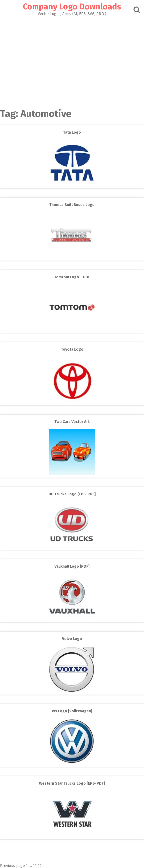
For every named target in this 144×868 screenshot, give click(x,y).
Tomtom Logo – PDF (72, 277)
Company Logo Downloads (72, 7)
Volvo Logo (72, 639)
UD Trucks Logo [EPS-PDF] (72, 494)
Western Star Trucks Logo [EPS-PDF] (72, 783)
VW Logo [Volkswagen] (72, 711)
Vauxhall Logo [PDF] (72, 566)
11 (35, 866)
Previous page (12, 866)
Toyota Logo (72, 349)
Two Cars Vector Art (72, 422)
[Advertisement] (72, 61)
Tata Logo (72, 132)
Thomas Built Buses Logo (72, 205)
